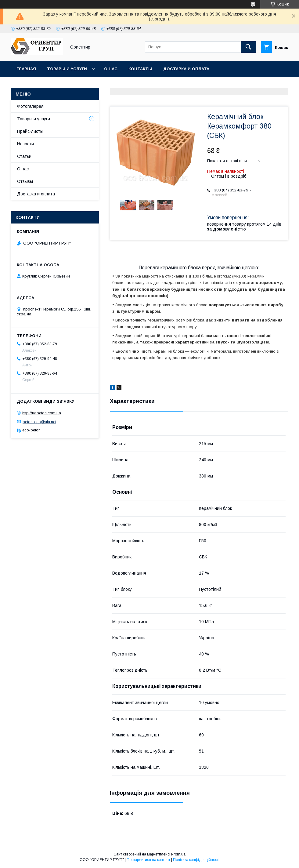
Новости (25, 144)
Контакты (140, 69)
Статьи (24, 156)
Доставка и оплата (186, 69)
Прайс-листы (30, 131)
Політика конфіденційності (196, 860)
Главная (26, 69)
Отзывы (25, 181)
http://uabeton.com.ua (42, 413)
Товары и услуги (67, 69)
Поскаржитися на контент (148, 860)
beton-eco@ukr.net (39, 421)
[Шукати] (248, 47)
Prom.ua (178, 854)
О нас (111, 69)
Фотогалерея (30, 106)
